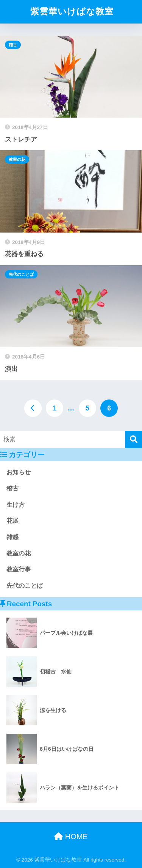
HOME (71, 837)
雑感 (12, 537)
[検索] (133, 440)
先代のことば (21, 274)
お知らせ (19, 472)
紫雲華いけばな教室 (72, 12)
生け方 (16, 505)
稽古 (13, 45)
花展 (12, 521)
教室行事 (19, 569)
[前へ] (33, 408)
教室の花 (17, 159)
